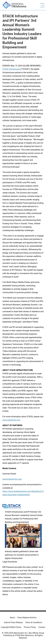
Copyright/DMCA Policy (11, 627)
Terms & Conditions (34, 622)
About (12, 618)
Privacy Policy (30, 627)
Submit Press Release (13, 622)
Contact (42, 627)
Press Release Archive (27, 618)
